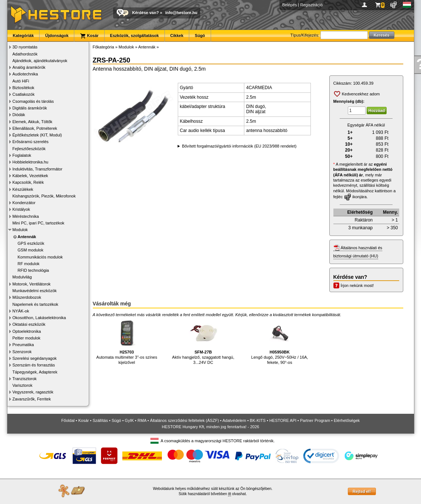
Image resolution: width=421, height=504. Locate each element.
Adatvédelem (234, 420)
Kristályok (21, 209)
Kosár (89, 36)
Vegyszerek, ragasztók (33, 392)
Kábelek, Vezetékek (30, 176)
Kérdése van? (146, 13)
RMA (142, 420)
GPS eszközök (31, 243)
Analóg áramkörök (29, 67)
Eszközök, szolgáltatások (135, 35)
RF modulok (29, 264)
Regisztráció (311, 5)
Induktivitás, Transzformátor (38, 169)
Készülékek (23, 189)
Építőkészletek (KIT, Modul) (37, 135)
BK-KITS (258, 420)
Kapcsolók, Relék (28, 182)
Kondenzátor (24, 203)
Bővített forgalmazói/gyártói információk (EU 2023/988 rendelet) (239, 146)
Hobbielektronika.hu (30, 162)
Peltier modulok (27, 338)
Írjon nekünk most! (357, 285)
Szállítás (100, 420)
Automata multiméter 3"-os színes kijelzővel (127, 341)
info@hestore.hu (181, 13)
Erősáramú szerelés (31, 142)
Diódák (19, 115)
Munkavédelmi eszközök (35, 291)
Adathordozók (25, 54)
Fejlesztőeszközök (29, 149)
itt (230, 494)
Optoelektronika (27, 331)
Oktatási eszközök (29, 324)
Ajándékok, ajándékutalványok (40, 61)
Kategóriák (23, 35)
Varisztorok (23, 385)
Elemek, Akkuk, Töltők (33, 122)
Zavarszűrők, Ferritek (32, 399)
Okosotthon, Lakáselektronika (39, 318)
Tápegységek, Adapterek (35, 372)
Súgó (200, 35)
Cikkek (177, 35)
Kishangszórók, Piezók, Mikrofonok (44, 196)
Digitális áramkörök (30, 108)
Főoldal (68, 420)
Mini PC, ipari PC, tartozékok (39, 223)
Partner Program (315, 420)
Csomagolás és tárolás (33, 101)
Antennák (27, 237)
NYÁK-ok (21, 311)
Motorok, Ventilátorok (32, 284)
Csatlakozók (24, 94)
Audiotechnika (25, 74)
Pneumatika (23, 345)
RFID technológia (33, 270)
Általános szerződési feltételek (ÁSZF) (184, 420)
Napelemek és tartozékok (35, 304)
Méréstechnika (26, 216)
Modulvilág (22, 277)
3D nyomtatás (25, 47)
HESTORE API (283, 420)
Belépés (290, 5)
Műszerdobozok (27, 297)
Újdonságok (57, 35)
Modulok (20, 230)
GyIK (129, 420)
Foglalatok (22, 155)
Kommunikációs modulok (40, 257)
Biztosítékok (23, 88)
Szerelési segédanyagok (35, 358)
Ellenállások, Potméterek (35, 128)
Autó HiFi (21, 81)
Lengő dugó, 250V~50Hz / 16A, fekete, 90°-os (280, 341)
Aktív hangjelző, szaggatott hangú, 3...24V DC (203, 341)
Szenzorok (22, 352)
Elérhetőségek (347, 420)
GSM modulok (31, 250)
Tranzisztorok (25, 379)
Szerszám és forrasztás (34, 365)
